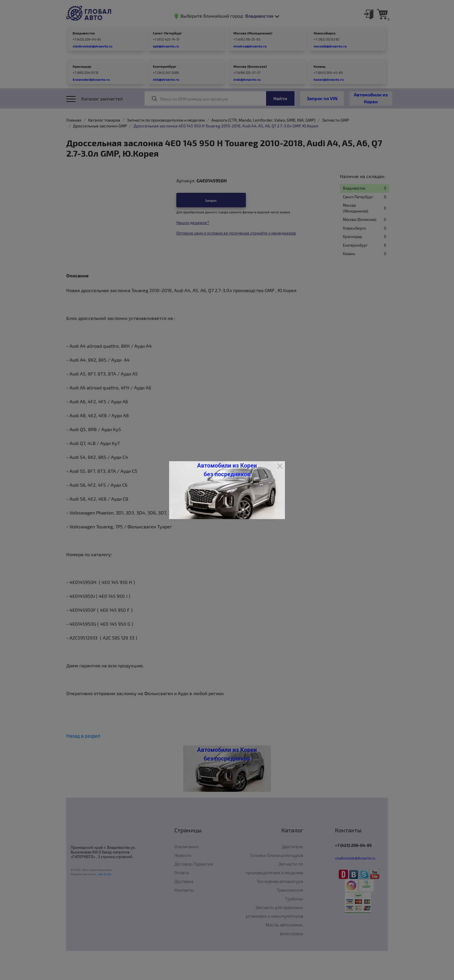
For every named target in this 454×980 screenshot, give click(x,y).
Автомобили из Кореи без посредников (227, 470)
